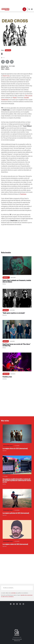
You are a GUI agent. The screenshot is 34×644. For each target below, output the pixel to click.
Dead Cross (8, 50)
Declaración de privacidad (17, 639)
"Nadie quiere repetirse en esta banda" (14, 313)
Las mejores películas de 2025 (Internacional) (16, 513)
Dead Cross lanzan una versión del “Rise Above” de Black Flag (17, 345)
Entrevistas (5, 315)
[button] (24, 9)
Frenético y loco (7, 377)
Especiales (5, 451)
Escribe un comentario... (9, 588)
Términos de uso (17, 641)
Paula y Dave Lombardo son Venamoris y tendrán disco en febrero (17, 281)
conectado (13, 593)
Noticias (4, 284)
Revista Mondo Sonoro (8, 446)
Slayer (15, 98)
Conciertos (5, 379)
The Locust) (28, 96)
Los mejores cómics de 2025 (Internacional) (15, 544)
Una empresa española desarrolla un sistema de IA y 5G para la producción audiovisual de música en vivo (17, 480)
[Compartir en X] (7, 62)
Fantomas (23, 194)
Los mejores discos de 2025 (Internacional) (15, 449)
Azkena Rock (6, 374)
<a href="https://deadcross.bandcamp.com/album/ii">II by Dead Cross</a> (17, 232)
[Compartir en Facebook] (3, 62)
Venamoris (6, 277)
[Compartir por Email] (12, 62)
